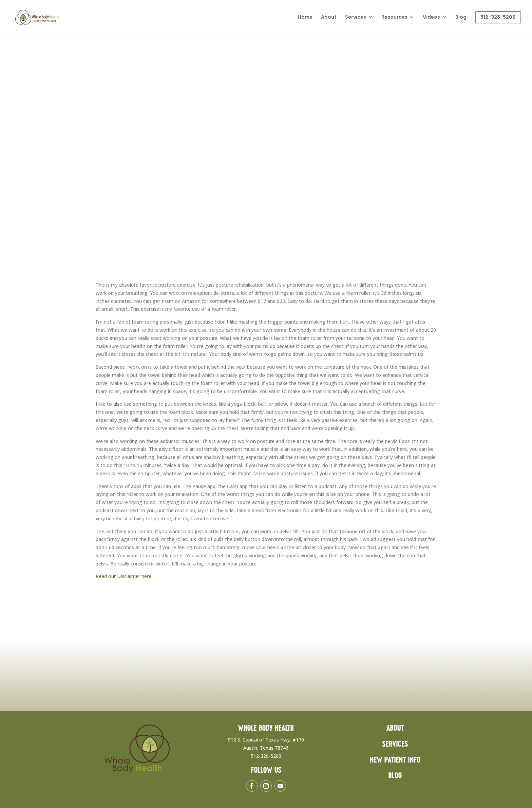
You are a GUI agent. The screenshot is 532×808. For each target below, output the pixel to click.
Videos (431, 17)
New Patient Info (395, 760)
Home (305, 17)
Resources (394, 17)
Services (356, 17)
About (329, 17)
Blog (461, 17)
